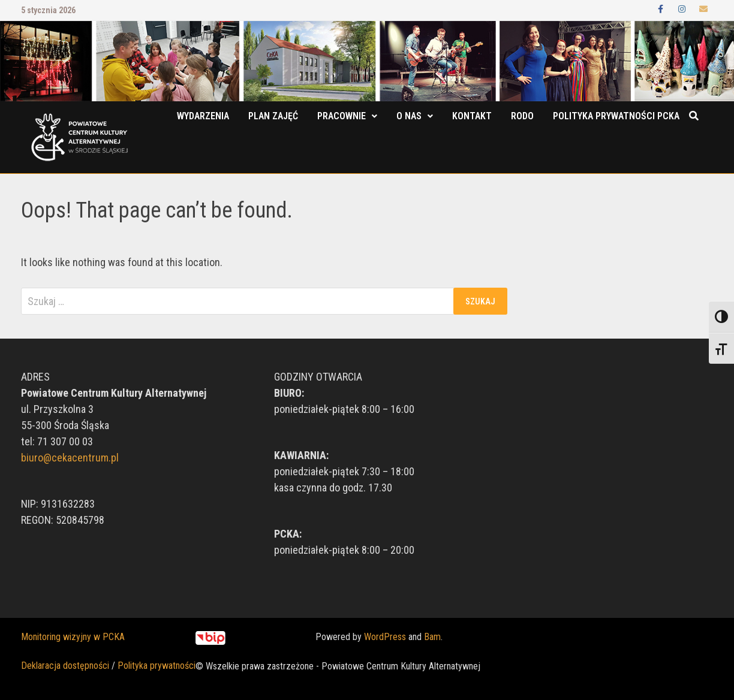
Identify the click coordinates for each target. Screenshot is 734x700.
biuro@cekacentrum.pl (70, 458)
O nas (409, 116)
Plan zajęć (273, 116)
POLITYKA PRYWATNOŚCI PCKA (616, 116)
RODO (522, 116)
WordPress (385, 637)
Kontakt (472, 116)
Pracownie (342, 116)
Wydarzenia (203, 116)
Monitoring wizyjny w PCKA (73, 637)
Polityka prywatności (157, 666)
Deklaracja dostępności (65, 666)
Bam (432, 637)
